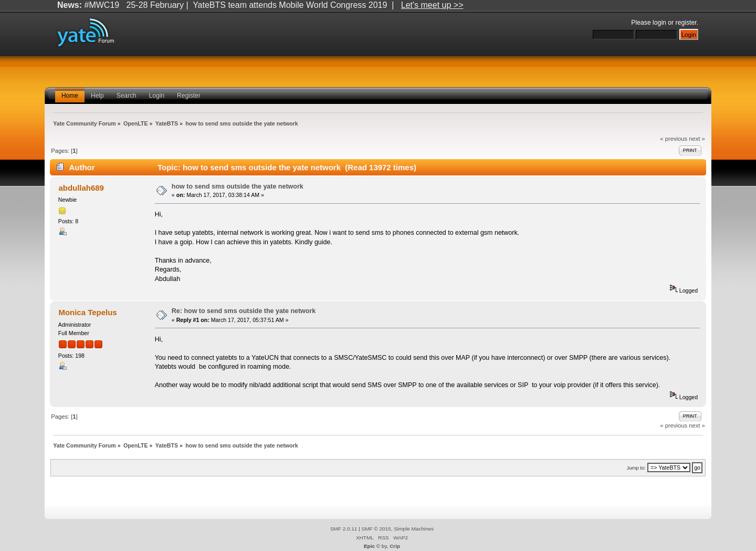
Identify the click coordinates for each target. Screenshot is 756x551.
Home (70, 96)
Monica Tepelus (87, 312)
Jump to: (636, 468)
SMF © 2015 (376, 529)
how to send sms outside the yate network (238, 186)
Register (189, 96)
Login (157, 96)
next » (697, 139)
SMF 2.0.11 (344, 529)
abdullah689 (81, 188)
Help (97, 96)
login (659, 23)
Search (127, 96)
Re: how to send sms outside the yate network (244, 311)
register (686, 23)
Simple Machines (414, 529)
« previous (674, 139)
